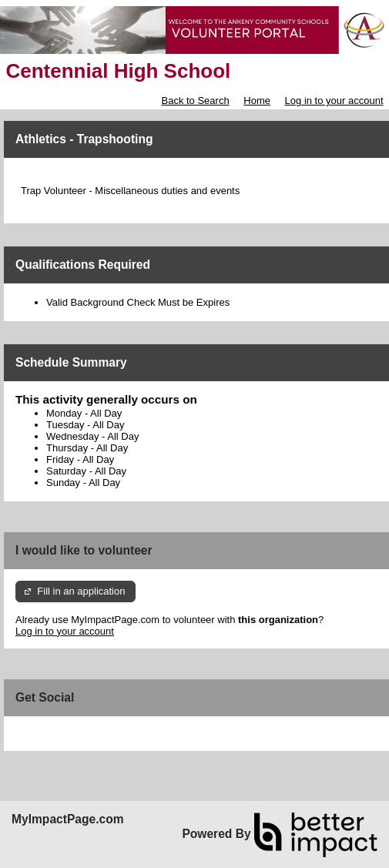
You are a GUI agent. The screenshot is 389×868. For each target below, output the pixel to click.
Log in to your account (334, 101)
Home (257, 101)
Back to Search (195, 101)
